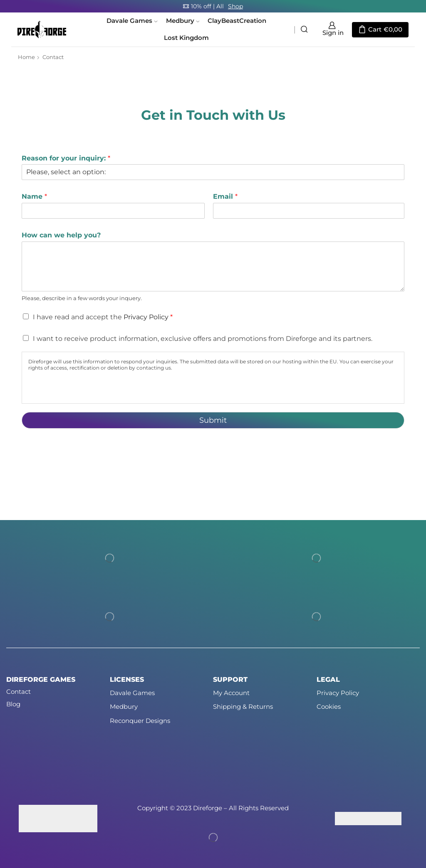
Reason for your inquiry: (66, 158)
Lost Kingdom (186, 38)
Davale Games (132, 21)
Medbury (183, 21)
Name (34, 196)
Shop (235, 6)
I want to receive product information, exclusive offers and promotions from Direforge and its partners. (203, 339)
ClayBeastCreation (237, 21)
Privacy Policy (146, 317)
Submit (213, 420)
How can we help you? (61, 235)
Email (225, 196)
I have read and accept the (103, 317)
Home (26, 57)
